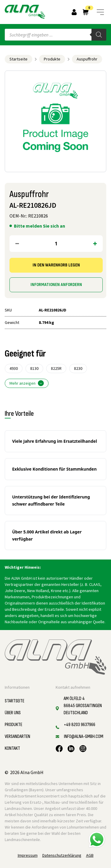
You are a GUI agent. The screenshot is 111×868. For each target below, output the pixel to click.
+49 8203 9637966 (80, 725)
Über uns (13, 713)
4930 (14, 368)
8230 (78, 368)
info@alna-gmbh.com (84, 737)
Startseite (18, 59)
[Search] (99, 35)
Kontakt (12, 748)
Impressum (28, 855)
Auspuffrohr (87, 59)
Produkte (52, 59)
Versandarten (17, 737)
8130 (34, 368)
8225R (56, 368)
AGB (90, 855)
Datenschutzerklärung (62, 855)
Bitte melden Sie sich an (40, 226)
